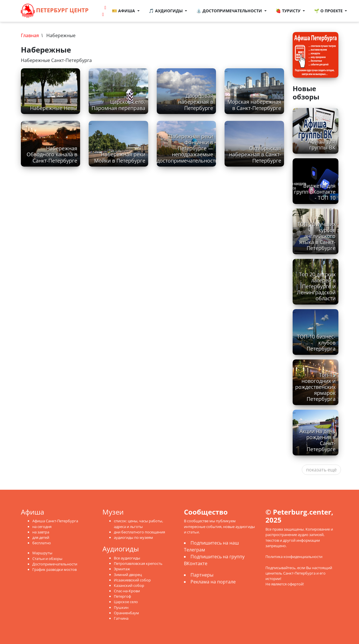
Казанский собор (129, 585)
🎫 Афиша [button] (124, 11)
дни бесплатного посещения (139, 532)
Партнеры (202, 575)
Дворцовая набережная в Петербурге (196, 102)
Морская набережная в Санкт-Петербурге (254, 105)
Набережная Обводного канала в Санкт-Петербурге (52, 154)
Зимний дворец (128, 575)
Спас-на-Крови (127, 591)
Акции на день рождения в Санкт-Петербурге (318, 440)
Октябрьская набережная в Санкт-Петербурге (255, 154)
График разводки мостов (54, 569)
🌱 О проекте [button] (329, 11)
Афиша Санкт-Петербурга (55, 521)
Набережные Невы (54, 108)
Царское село (126, 602)
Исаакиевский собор (132, 580)
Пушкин (121, 607)
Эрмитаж (122, 569)
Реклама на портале (213, 582)
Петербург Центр (55, 11)
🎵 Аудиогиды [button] (166, 11)
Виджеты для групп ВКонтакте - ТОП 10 (315, 192)
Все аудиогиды (127, 558)
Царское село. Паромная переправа (118, 105)
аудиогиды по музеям (133, 537)
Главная (30, 35)
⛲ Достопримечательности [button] (230, 11)
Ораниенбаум (126, 613)
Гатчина (121, 618)
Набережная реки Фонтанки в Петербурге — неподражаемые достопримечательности (188, 148)
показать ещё (321, 470)
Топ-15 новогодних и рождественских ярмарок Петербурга (315, 387)
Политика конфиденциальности (294, 557)
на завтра (41, 532)
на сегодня (42, 527)
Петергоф (122, 596)
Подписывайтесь (280, 568)
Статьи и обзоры (47, 559)
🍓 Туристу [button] (289, 11)
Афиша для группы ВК (322, 144)
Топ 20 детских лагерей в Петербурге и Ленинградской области (316, 286)
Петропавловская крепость (138, 563)
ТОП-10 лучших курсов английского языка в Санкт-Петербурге (316, 236)
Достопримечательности (55, 564)
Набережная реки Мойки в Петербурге (120, 157)
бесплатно (42, 543)
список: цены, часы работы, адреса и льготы (138, 524)
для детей (41, 537)
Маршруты (42, 553)
